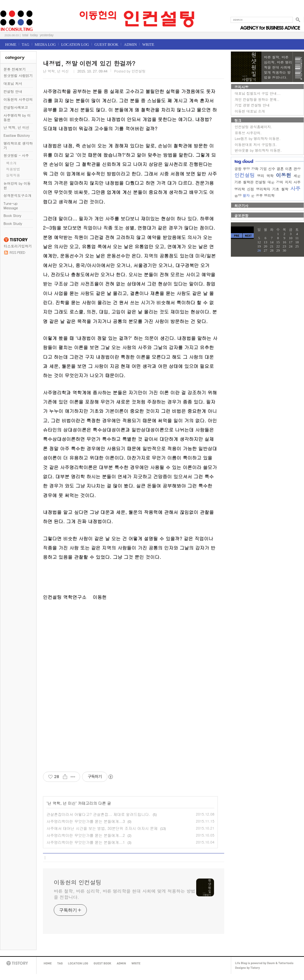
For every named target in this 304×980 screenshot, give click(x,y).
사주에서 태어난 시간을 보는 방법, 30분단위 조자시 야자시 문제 (102, 828)
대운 (271, 182)
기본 (238, 182)
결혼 (280, 169)
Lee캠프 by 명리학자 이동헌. (258, 139)
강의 (280, 182)
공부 (259, 195)
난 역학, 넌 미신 (16, 127)
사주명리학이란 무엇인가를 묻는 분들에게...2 (86, 835)
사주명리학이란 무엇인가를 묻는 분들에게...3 (86, 821)
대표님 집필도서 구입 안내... (258, 93)
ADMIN (130, 45)
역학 (270, 176)
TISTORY (18, 963)
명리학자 (263, 189)
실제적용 (13, 175)
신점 (251, 189)
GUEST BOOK (106, 45)
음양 (238, 195)
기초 (276, 189)
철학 (285, 189)
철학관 (248, 182)
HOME (11, 45)
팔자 (246, 195)
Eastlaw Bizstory (17, 135)
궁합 (238, 169)
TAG (25, 45)
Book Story (12, 215)
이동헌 (284, 175)
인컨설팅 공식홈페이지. (253, 127)
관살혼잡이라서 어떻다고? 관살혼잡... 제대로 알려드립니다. (98, 814)
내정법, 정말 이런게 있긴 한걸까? (89, 63)
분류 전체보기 (15, 69)
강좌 (255, 169)
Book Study (13, 223)
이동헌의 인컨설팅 (8, 8)
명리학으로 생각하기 (18, 146)
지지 (288, 182)
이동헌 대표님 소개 (250, 111)
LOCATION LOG (75, 45)
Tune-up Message (11, 206)
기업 (263, 169)
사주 (295, 188)
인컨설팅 (245, 175)
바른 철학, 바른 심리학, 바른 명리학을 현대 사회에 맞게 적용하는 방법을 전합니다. (124, 894)
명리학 (269, 195)
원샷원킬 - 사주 (16, 155)
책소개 (11, 163)
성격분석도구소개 (17, 195)
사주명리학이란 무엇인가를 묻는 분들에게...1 (86, 842)
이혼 (288, 169)
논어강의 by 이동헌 (17, 186)
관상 (297, 169)
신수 (272, 169)
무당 (246, 169)
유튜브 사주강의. (248, 133)
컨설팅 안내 (13, 91)
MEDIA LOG (45, 45)
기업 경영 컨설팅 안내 (252, 105)
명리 (261, 176)
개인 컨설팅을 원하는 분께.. (257, 99)
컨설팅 (261, 182)
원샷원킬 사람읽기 (18, 76)
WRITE (148, 45)
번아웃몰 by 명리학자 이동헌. (258, 150)
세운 (297, 176)
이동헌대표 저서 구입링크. (256, 145)
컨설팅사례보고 (16, 107)
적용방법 (13, 169)
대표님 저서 (13, 83)
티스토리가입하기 (18, 246)
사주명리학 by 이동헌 (17, 118)
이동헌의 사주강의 (18, 99)
